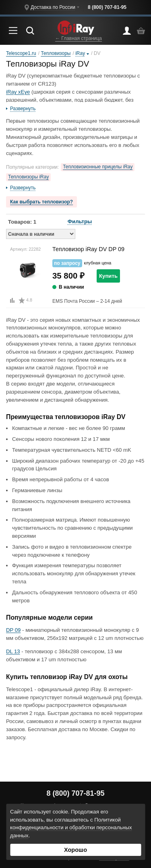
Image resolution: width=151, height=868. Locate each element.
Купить (108, 276)
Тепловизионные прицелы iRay (98, 167)
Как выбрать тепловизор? (41, 202)
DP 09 (13, 630)
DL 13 (13, 651)
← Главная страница (79, 38)
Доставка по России (53, 7)
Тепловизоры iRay (28, 177)
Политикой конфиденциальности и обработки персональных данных (71, 828)
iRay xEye (18, 92)
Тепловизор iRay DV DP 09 (88, 249)
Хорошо (75, 850)
